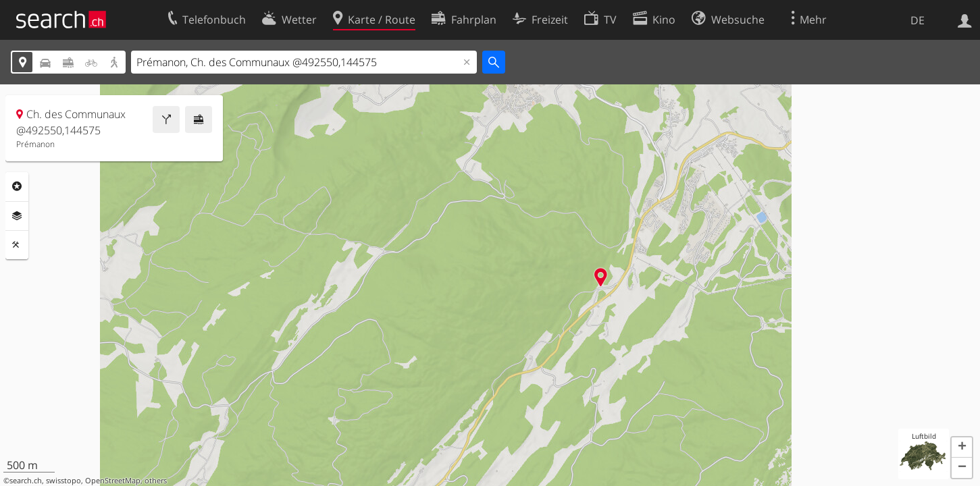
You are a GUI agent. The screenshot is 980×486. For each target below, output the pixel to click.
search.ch (26, 481)
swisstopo (63, 481)
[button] (962, 448)
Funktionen (17, 245)
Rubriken (17, 186)
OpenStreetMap (113, 481)
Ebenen (17, 216)
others (156, 481)
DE (918, 20)
